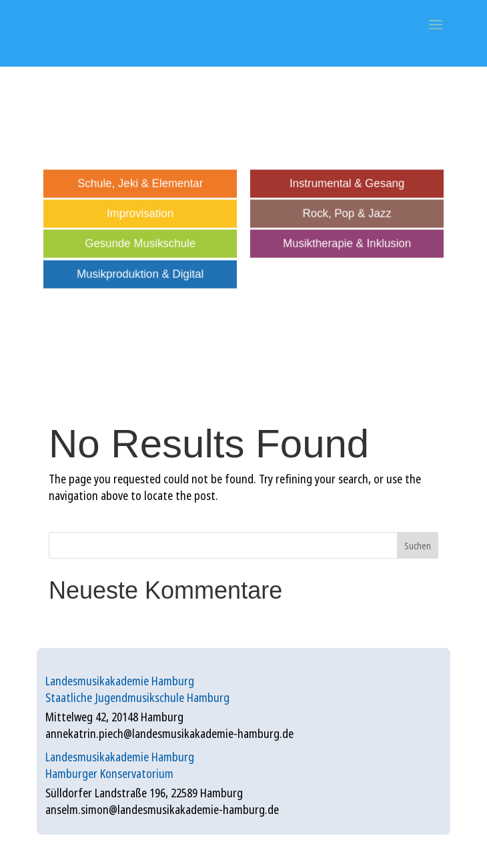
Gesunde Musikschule (140, 244)
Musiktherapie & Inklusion (347, 244)
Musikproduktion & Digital (140, 274)
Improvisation (140, 214)
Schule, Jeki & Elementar (140, 183)
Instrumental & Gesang (347, 183)
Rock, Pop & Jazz (347, 214)
